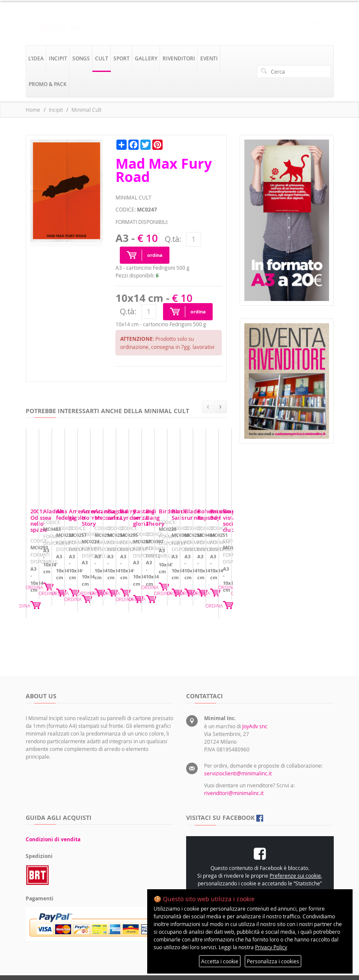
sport (122, 58)
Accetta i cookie (220, 961)
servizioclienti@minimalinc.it (238, 750)
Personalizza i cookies (273, 961)
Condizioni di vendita (53, 816)
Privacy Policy (271, 947)
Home (33, 110)
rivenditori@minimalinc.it (234, 769)
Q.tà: (173, 239)
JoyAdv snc (255, 703)
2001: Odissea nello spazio (65, 563)
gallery (146, 58)
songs (81, 58)
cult (102, 58)
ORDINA (106, 603)
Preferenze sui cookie (295, 852)
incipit (58, 58)
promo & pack (48, 84)
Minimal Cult (86, 110)
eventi (209, 58)
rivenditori (179, 58)
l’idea (36, 58)
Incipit (56, 110)
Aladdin (148, 563)
